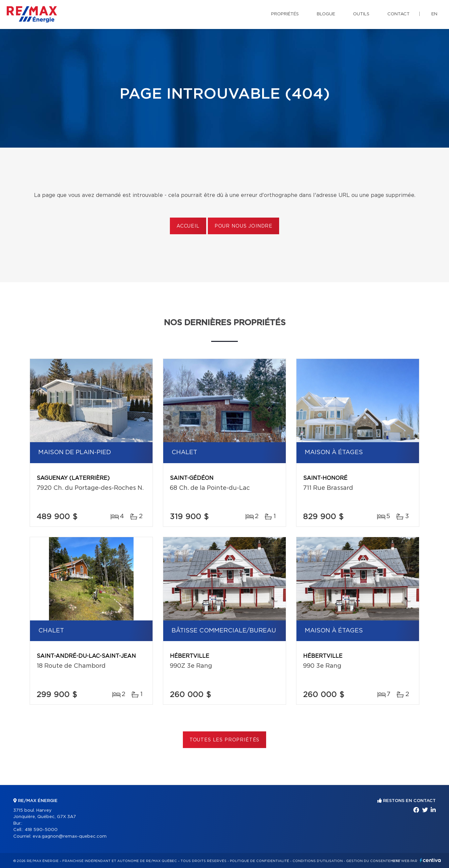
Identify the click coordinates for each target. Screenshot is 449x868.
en (434, 14)
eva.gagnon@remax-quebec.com (70, 837)
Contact (399, 14)
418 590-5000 (41, 830)
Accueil (188, 226)
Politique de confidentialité (259, 861)
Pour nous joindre (243, 226)
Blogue (326, 14)
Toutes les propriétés (225, 740)
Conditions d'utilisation (318, 861)
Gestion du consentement (373, 861)
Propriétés (285, 14)
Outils (361, 14)
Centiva (430, 860)
